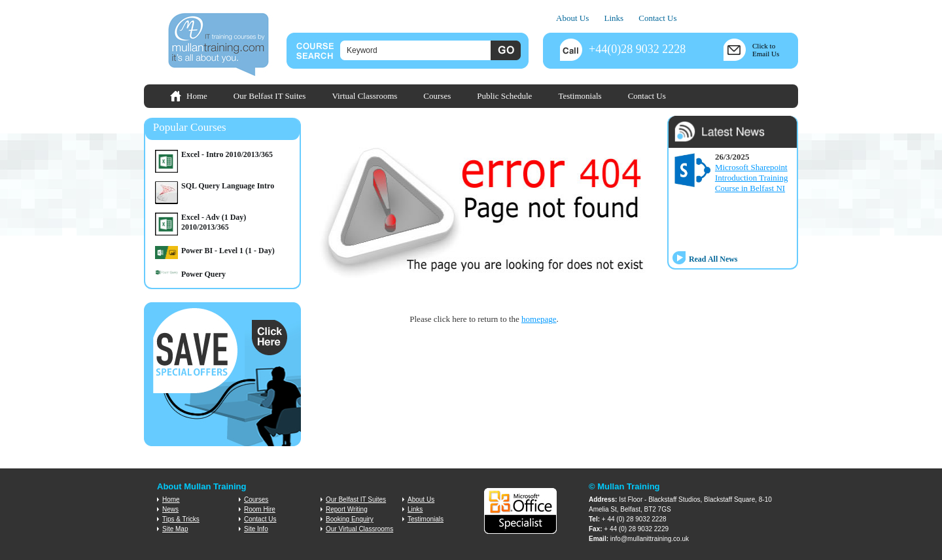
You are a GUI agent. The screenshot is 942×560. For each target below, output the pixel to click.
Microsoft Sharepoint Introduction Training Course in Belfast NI (752, 178)
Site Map (175, 529)
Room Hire (260, 509)
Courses (437, 96)
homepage (539, 319)
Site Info (256, 529)
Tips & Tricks (181, 519)
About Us (572, 18)
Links (614, 18)
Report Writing (347, 509)
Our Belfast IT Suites (270, 96)
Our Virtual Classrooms (359, 529)
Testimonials (580, 96)
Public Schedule (504, 96)
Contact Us (657, 18)
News (170, 509)
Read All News (713, 259)
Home (197, 96)
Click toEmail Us (766, 50)
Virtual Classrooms (364, 96)
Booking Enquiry (350, 519)
